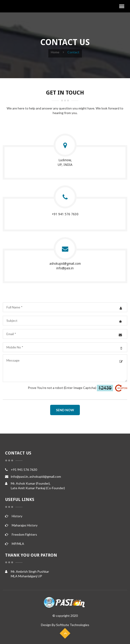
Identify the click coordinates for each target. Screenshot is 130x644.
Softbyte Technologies (73, 625)
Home (55, 52)
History (14, 516)
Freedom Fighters (21, 534)
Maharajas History (21, 525)
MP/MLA (15, 544)
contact (73, 52)
